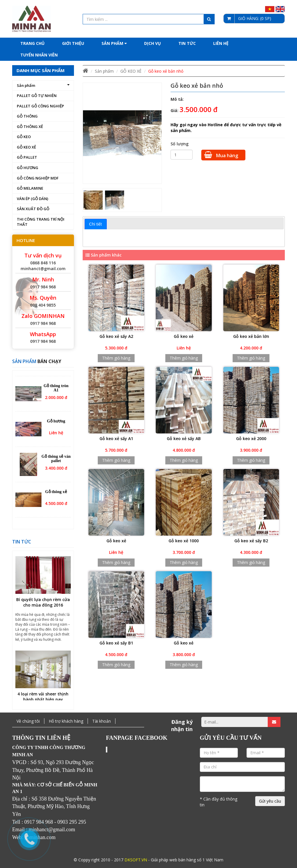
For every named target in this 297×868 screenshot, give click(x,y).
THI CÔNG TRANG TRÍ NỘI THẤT (41, 222)
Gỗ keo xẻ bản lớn (251, 336)
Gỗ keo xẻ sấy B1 (116, 643)
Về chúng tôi (28, 721)
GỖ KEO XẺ (26, 147)
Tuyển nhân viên (39, 55)
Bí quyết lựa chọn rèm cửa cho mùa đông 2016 (43, 605)
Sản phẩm (114, 43)
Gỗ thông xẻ (56, 494)
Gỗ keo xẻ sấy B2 (251, 541)
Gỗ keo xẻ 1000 (184, 541)
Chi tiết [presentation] (95, 224)
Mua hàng (221, 155)
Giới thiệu (73, 43)
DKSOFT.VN (136, 860)
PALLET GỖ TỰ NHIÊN (37, 96)
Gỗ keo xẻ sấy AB (184, 438)
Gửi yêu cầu (270, 801)
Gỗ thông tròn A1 (56, 391)
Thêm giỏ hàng (116, 358)
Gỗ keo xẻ (184, 336)
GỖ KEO (24, 137)
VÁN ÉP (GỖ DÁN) (32, 199)
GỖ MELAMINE (30, 188)
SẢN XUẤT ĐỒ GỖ (33, 209)
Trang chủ (32, 43)
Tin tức (187, 43)
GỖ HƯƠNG (28, 168)
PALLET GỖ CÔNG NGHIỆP (40, 106)
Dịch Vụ (153, 43)
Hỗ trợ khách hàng (66, 721)
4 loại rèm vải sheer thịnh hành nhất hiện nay (43, 700)
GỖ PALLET (27, 157)
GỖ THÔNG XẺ (30, 127)
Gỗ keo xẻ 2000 (251, 438)
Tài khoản (102, 721)
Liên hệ (221, 43)
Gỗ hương (56, 424)
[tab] (96, 224)
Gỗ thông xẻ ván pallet (56, 461)
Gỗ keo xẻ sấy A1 (116, 438)
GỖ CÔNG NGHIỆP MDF (38, 178)
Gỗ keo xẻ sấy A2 (116, 336)
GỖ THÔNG (27, 116)
